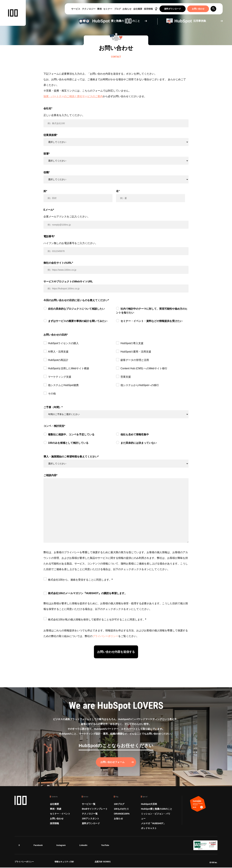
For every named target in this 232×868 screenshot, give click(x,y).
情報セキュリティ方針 (64, 863)
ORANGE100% (122, 814)
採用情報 (148, 9)
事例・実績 (56, 809)
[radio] (80, 311)
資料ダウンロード (173, 9)
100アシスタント (90, 819)
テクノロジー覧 (90, 814)
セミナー (108, 9)
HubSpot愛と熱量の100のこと (157, 809)
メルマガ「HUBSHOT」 (153, 824)
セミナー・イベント (60, 814)
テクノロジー (89, 9)
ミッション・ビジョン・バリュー (156, 817)
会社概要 (138, 9)
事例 (99, 9)
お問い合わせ (198, 9)
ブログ (117, 9)
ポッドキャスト (149, 829)
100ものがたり (121, 809)
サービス (76, 9)
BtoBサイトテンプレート (95, 809)
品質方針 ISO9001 (103, 863)
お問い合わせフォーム (113, 763)
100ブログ (119, 804)
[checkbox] (116, 317)
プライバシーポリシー (105, 636)
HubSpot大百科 (149, 804)
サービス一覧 (89, 804)
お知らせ (127, 9)
